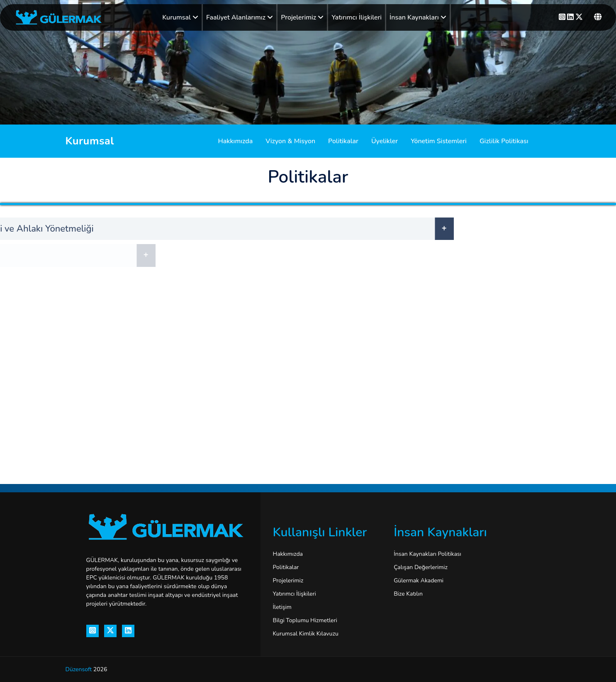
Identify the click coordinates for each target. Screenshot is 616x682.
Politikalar (343, 141)
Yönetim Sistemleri (439, 141)
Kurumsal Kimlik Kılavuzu (306, 634)
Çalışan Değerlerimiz (421, 567)
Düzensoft (79, 669)
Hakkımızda (236, 141)
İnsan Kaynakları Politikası (427, 554)
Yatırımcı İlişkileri (357, 17)
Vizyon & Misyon (290, 141)
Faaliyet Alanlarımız (240, 17)
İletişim (282, 607)
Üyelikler (385, 141)
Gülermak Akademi (419, 581)
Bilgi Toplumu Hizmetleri (305, 620)
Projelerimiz (302, 17)
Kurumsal (180, 17)
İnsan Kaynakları (418, 17)
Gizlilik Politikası (504, 141)
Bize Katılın (408, 594)
